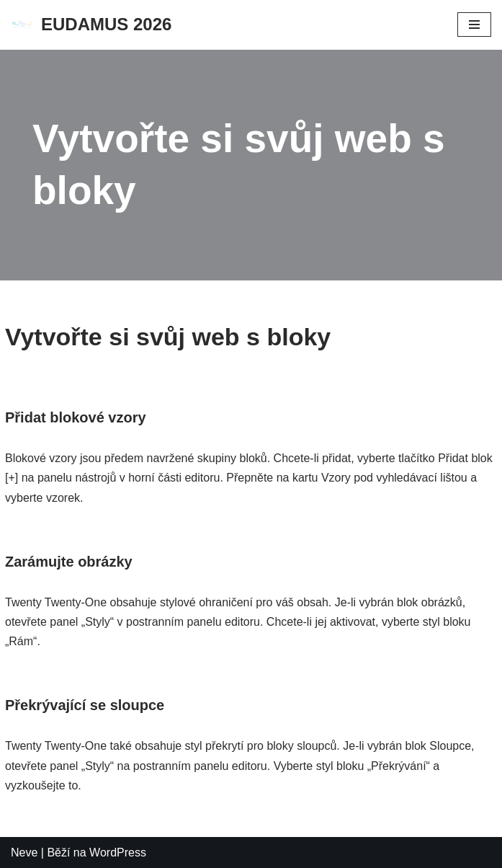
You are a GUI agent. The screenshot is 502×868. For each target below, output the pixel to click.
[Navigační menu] (474, 25)
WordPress (118, 852)
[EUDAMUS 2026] (91, 25)
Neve (24, 852)
